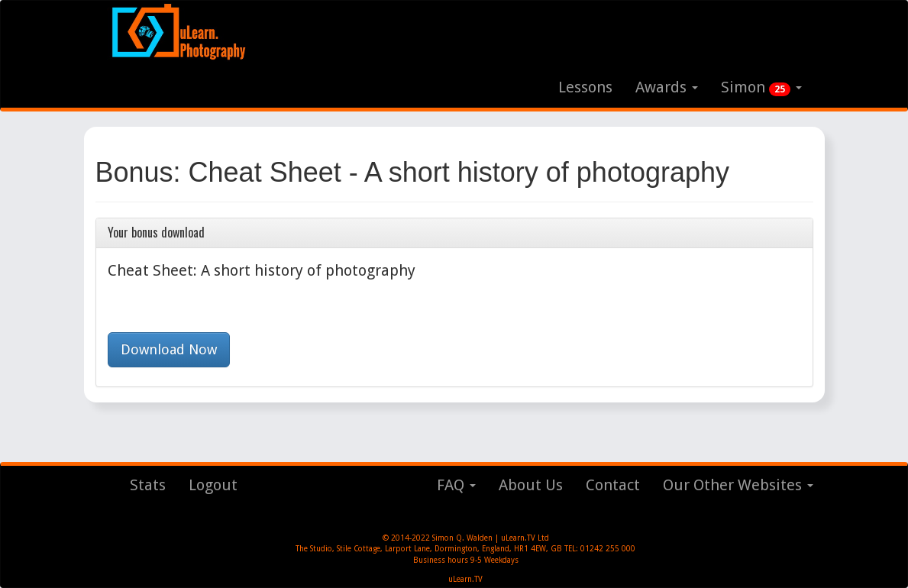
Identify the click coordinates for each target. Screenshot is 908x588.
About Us (531, 485)
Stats (148, 485)
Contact (613, 485)
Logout (213, 485)
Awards (667, 87)
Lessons (585, 87)
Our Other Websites (738, 485)
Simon (761, 87)
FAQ (456, 485)
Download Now (169, 349)
